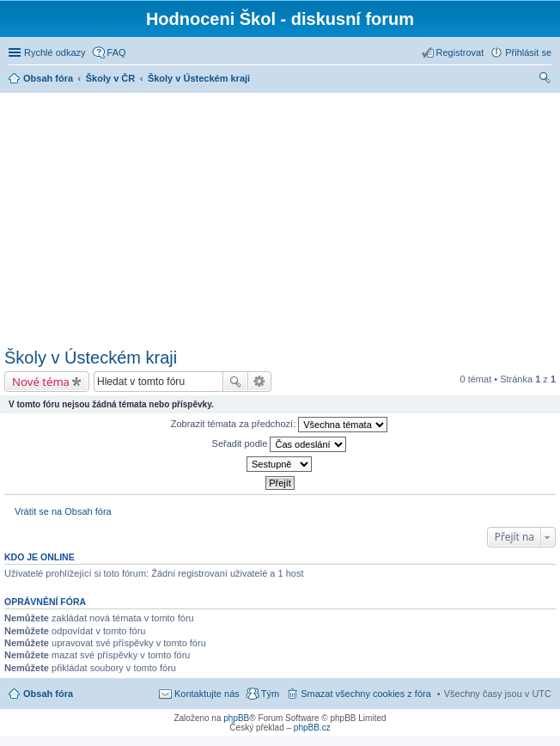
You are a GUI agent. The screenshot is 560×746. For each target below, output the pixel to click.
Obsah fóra (48, 694)
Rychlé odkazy (55, 52)
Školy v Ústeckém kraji (91, 358)
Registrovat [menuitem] (460, 52)
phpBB (236, 718)
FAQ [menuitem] (117, 52)
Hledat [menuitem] (545, 80)
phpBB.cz (312, 728)
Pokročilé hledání (260, 382)
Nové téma (41, 382)
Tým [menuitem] (270, 694)
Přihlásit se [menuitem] (528, 52)
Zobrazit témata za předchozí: (280, 425)
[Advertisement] (282, 217)
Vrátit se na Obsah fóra (63, 511)
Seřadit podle (280, 444)
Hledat (235, 382)
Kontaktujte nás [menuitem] (207, 694)
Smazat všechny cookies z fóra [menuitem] (366, 694)
